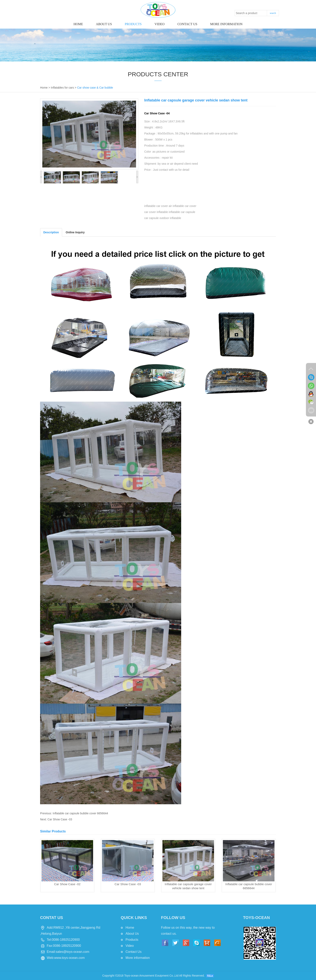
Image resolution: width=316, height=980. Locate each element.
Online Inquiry (75, 232)
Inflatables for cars (62, 88)
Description (51, 232)
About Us (104, 24)
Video (160, 24)
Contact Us (134, 952)
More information (226, 24)
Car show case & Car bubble (95, 88)
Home (78, 24)
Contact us (187, 24)
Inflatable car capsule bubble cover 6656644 (80, 813)
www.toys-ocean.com (69, 958)
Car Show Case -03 (60, 819)
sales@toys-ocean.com (72, 952)
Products (133, 24)
